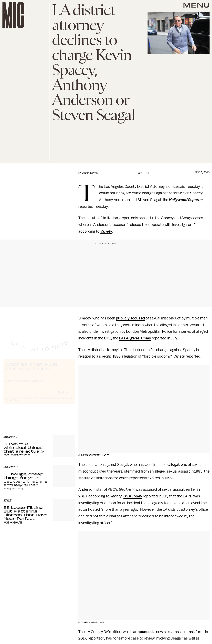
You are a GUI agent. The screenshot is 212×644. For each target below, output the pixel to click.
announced (143, 632)
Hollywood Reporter (186, 200)
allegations (178, 465)
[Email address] (39, 384)
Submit (65, 396)
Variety (106, 231)
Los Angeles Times (135, 338)
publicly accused (130, 318)
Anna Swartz (92, 173)
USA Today (133, 496)
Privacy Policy (12, 404)
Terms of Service (61, 402)
